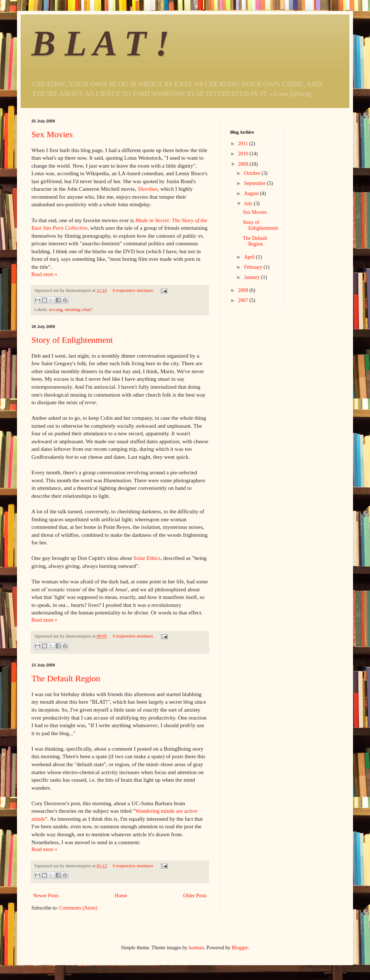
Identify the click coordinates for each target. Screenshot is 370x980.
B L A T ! (100, 43)
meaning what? (79, 310)
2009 (244, 164)
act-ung (56, 310)
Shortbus (148, 189)
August (252, 193)
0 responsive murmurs (133, 290)
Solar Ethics (147, 558)
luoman (196, 948)
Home (121, 896)
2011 (244, 144)
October (253, 173)
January (252, 277)
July (249, 204)
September (255, 183)
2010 (244, 154)
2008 (244, 290)
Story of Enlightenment (72, 340)
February (254, 267)
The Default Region (66, 678)
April (250, 257)
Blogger (240, 948)
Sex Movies (52, 134)
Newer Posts (46, 896)
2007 (244, 300)
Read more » (44, 274)
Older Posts (195, 896)
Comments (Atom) (78, 908)
